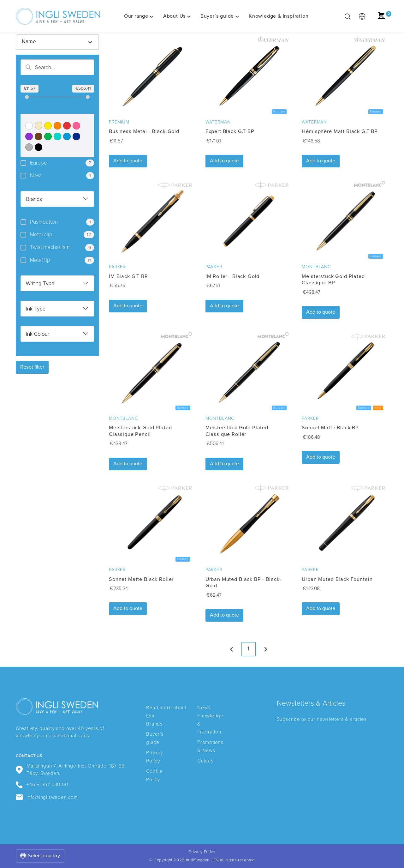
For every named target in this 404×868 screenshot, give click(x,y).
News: (204, 708)
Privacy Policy (202, 852)
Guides (205, 761)
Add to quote (128, 161)
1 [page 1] (249, 649)
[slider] (27, 97)
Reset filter (32, 367)
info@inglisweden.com (47, 797)
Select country (40, 856)
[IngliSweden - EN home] (58, 16)
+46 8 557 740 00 (42, 785)
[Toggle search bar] (348, 16)
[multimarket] (362, 16)
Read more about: (167, 708)
